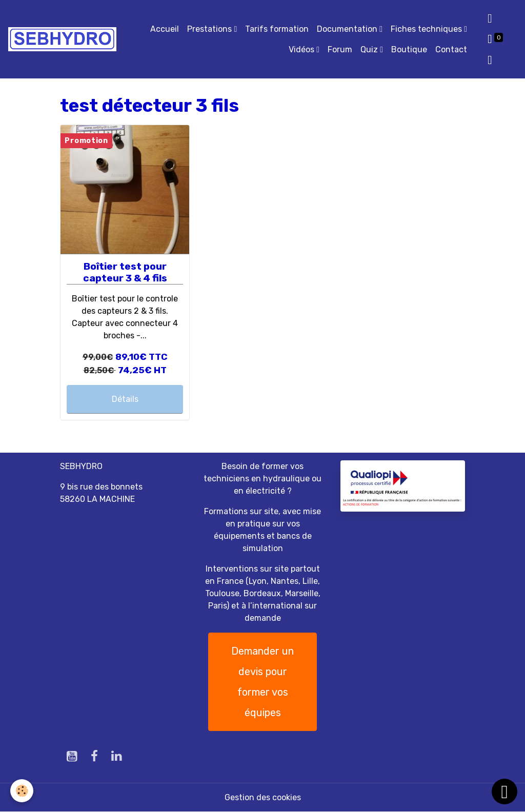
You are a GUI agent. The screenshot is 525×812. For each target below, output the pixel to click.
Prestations (210, 29)
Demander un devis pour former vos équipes (262, 682)
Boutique (409, 49)
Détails (125, 399)
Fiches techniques (427, 29)
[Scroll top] (504, 791)
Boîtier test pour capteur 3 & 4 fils (125, 272)
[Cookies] (22, 791)
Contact (451, 49)
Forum (340, 49)
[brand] (62, 39)
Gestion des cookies (263, 797)
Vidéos (302, 49)
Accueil (165, 29)
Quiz (370, 49)
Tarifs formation (277, 29)
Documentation (348, 29)
